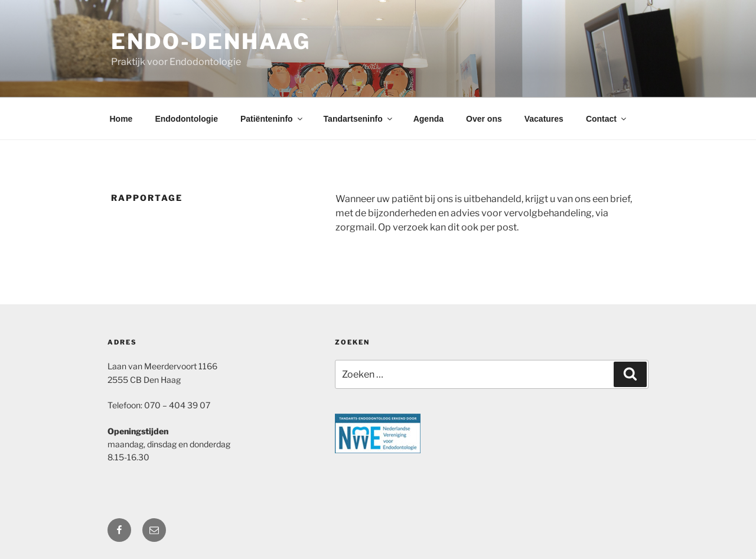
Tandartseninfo (359, 119)
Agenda (428, 119)
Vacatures (544, 119)
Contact (607, 119)
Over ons (484, 119)
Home (121, 119)
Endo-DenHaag (211, 41)
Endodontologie (186, 119)
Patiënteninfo (272, 119)
